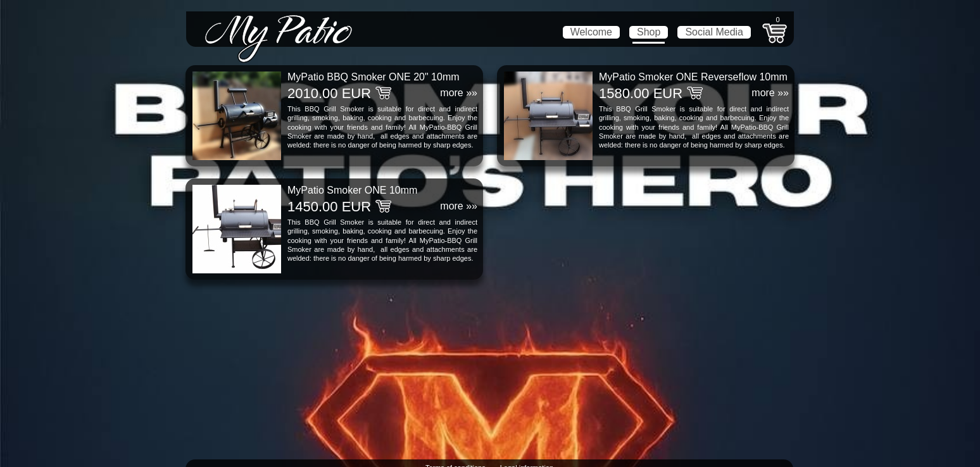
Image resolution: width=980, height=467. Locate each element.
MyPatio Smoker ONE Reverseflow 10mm (693, 77)
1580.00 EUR (641, 93)
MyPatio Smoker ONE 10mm (352, 190)
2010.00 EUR (329, 93)
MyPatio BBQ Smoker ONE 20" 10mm (374, 77)
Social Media (714, 32)
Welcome (591, 32)
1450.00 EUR (329, 207)
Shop (649, 32)
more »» (459, 93)
